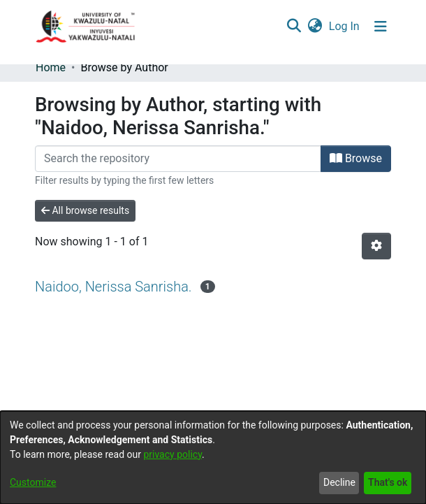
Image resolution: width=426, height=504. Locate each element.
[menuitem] (315, 27)
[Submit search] (294, 27)
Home (51, 67)
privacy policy (172, 454)
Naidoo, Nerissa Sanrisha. (113, 287)
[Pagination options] (376, 246)
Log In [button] (345, 26)
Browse (356, 158)
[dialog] (213, 458)
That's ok (388, 482)
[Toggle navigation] (381, 27)
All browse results (85, 210)
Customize (33, 482)
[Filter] (178, 159)
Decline (339, 482)
